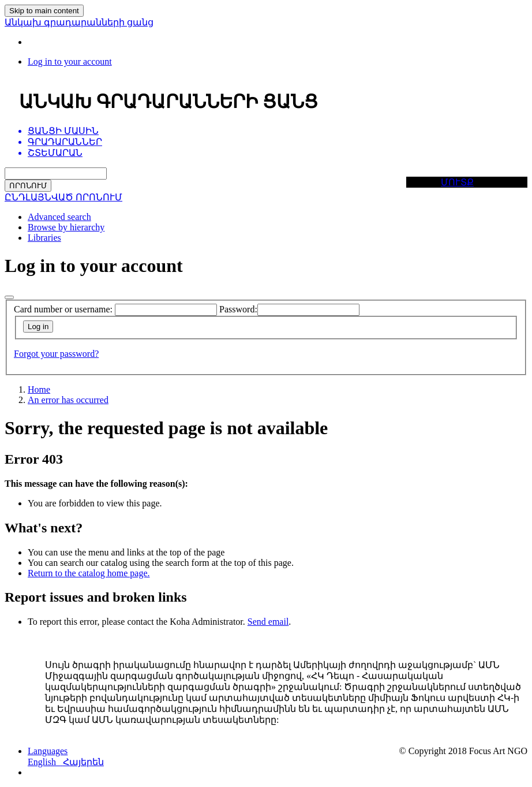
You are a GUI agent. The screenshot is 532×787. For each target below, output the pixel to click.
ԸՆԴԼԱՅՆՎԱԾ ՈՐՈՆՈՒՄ (63, 197)
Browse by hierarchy (66, 227)
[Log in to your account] (70, 61)
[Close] (9, 297)
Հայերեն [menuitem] (83, 762)
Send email (268, 622)
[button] (48, 751)
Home (39, 389)
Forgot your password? (56, 354)
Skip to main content (44, 11)
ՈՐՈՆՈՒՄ (28, 186)
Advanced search (59, 217)
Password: (238, 309)
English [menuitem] (45, 762)
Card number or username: (63, 309)
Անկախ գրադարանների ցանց (79, 22)
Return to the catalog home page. (89, 573)
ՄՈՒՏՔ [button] (457, 182)
